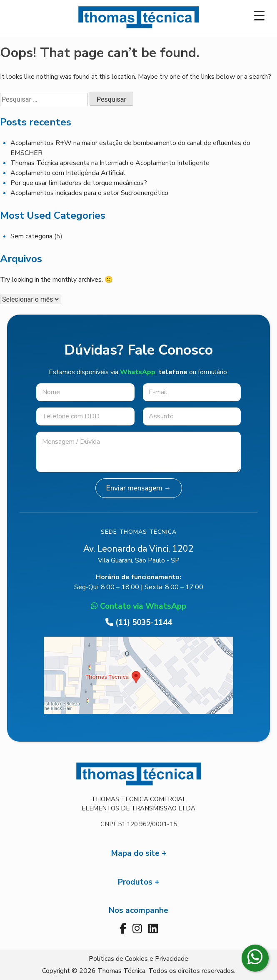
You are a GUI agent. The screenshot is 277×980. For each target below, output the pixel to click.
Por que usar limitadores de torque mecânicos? (79, 183)
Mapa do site (135, 853)
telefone (173, 372)
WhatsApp (138, 372)
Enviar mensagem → (139, 488)
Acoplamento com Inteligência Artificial (68, 173)
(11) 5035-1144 (139, 622)
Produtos (135, 882)
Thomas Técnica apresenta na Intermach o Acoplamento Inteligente (110, 163)
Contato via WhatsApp (138, 606)
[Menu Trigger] (259, 16)
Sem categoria (31, 236)
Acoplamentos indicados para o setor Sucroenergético (89, 193)
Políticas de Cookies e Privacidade (138, 959)
